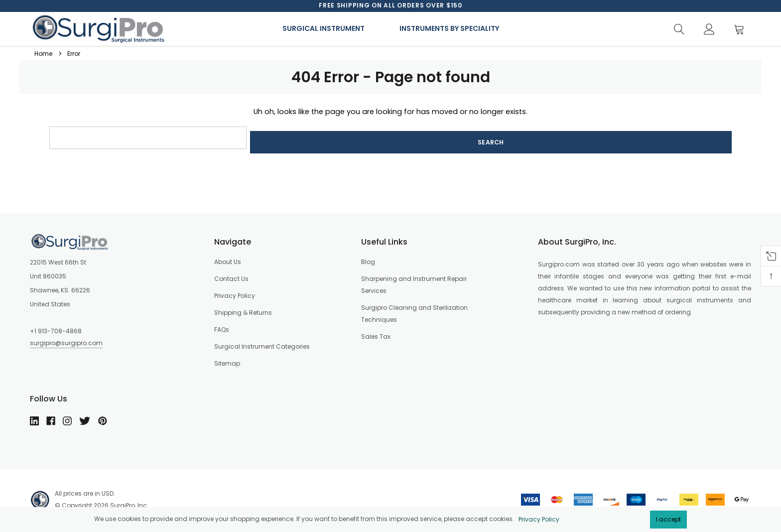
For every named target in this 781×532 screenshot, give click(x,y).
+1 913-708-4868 (56, 327)
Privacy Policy (539, 519)
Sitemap (227, 359)
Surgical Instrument (324, 28)
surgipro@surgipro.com (66, 338)
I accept (668, 519)
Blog (368, 257)
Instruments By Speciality (449, 28)
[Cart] (742, 30)
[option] (390, 5)
